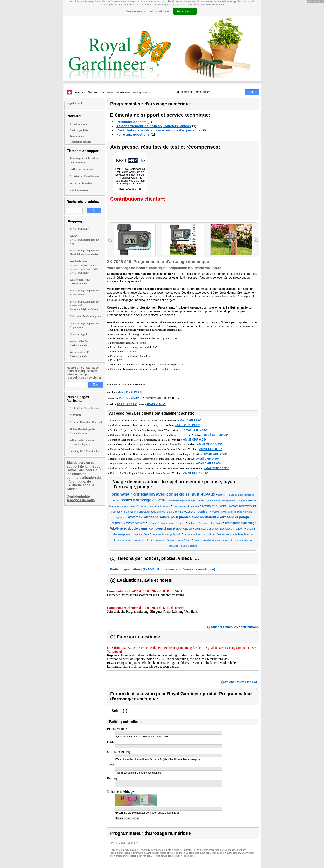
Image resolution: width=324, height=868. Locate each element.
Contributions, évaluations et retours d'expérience (158, 130)
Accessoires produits (81, 142)
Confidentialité (78, 496)
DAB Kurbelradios (84, 451)
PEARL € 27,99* (129, 398)
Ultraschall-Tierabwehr (87, 422)
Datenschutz (217, 5)
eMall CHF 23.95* (130, 392)
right (256, 240)
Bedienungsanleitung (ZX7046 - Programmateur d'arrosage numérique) (163, 569)
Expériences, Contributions (84, 176)
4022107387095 (154, 398)
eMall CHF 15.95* (210, 444)
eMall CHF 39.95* (216, 435)
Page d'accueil (183, 92)
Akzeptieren (185, 11)
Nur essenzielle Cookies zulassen (147, 11)
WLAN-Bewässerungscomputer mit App (84, 240)
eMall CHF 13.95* (190, 420)
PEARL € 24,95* (156, 404)
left (110, 240)
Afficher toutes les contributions (235, 627)
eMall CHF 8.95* (211, 449)
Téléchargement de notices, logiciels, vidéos (154, 126)
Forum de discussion (81, 183)
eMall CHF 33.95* (216, 468)
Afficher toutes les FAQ (241, 682)
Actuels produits (79, 124)
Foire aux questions (133, 134)
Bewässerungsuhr (79, 229)
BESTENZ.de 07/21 (130, 189)
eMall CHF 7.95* (195, 430)
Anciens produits (79, 130)
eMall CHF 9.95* (195, 439)
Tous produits (77, 136)
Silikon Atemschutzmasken (86, 408)
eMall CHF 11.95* (196, 473)
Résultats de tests (79, 190)
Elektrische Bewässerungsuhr (86, 316)
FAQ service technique (82, 169)
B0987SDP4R (171, 398)
